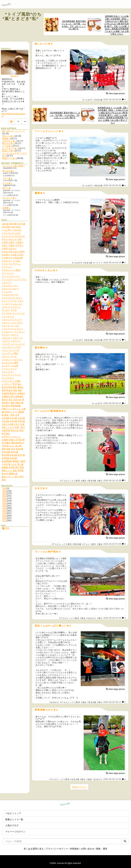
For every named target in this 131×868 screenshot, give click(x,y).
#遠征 (84, 481)
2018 (5, 508)
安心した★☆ (8, 136)
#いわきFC (88, 100)
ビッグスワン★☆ (10, 148)
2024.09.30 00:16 (112, 340)
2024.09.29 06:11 (112, 702)
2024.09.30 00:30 (112, 185)
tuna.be (65, 805)
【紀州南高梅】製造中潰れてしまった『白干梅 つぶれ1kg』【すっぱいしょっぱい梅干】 (74, 25)
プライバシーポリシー (57, 849)
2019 (5, 506)
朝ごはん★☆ (8, 171)
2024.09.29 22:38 (112, 480)
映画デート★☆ (9, 158)
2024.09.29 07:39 (112, 544)
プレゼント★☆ (9, 198)
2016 (5, 513)
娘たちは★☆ (8, 143)
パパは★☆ (7, 146)
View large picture (115, 94)
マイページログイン (15, 832)
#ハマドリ (98, 263)
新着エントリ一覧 (14, 819)
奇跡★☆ (6, 139)
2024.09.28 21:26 (112, 779)
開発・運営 (102, 849)
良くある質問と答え (34, 849)
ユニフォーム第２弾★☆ (14, 166)
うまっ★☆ (7, 178)
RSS (6, 528)
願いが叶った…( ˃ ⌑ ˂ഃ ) (13, 131)
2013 (5, 520)
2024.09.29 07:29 (112, 618)
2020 (5, 503)
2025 (5, 491)
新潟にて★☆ (8, 151)
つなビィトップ (13, 813)
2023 (5, 496)
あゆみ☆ (15, 76)
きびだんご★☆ (9, 141)
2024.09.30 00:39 (112, 100)
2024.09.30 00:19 (112, 263)
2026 (5, 488)
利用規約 (75, 849)
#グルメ (86, 544)
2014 (5, 518)
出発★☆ (6, 208)
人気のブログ (12, 825)
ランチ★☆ (7, 183)
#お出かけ (91, 618)
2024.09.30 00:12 (112, 403)
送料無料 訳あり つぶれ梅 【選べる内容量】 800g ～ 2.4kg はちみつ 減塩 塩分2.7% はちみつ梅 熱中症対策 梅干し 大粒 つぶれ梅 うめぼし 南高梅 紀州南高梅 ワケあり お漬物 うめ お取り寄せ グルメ (117, 25)
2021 (5, 501)
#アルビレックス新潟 (70, 481)
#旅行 (100, 481)
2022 (5, 498)
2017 (5, 511)
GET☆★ (6, 188)
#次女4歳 (98, 100)
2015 (5, 516)
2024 (5, 493)
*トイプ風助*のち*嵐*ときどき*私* (22, 16)
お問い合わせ (88, 849)
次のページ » (79, 787)
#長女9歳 (98, 185)
